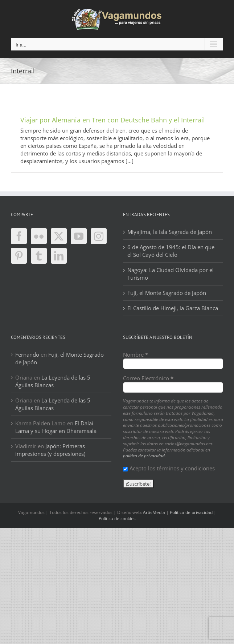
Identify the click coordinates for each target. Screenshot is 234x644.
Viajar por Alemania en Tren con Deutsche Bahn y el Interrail (113, 120)
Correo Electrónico (148, 378)
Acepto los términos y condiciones (169, 468)
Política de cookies (117, 519)
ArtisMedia (154, 512)
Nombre (136, 355)
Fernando (27, 355)
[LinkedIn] (59, 256)
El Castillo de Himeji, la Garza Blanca (173, 308)
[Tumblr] (39, 256)
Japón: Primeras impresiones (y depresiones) (50, 450)
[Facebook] (19, 236)
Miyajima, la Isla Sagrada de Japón (170, 232)
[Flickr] (39, 236)
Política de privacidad (191, 512)
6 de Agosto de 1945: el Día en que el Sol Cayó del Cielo (171, 251)
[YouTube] (79, 236)
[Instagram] (99, 236)
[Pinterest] (19, 256)
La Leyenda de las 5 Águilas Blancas (53, 381)
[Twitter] (59, 236)
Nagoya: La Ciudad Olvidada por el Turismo (171, 274)
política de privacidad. (144, 456)
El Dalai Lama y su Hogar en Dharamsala (56, 427)
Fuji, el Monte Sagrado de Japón (167, 293)
